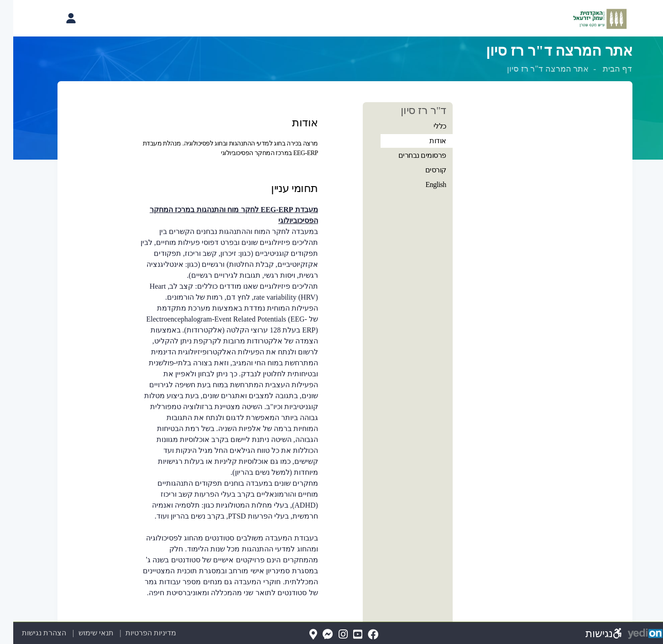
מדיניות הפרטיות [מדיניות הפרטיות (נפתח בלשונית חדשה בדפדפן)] (138, 633)
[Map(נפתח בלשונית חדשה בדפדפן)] (300, 635)
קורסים (423, 170)
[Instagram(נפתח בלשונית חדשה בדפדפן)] (330, 635)
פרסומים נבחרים (409, 155)
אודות (425, 141)
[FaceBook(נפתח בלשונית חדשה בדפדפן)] (360, 635)
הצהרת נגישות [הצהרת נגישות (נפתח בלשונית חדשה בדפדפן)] (31, 633)
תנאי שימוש (77, 633)
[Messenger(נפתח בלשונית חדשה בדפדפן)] (315, 635)
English (422, 184)
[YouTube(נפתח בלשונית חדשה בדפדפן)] (345, 635)
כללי (427, 126)
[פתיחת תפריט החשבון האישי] (57, 18)
